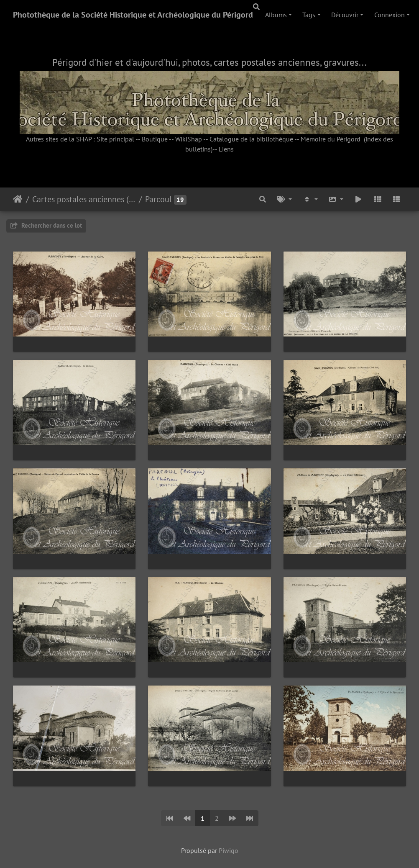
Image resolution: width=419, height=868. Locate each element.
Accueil (18, 199)
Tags (309, 15)
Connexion (390, 15)
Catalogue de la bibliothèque (251, 139)
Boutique (155, 139)
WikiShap (189, 139)
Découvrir (345, 15)
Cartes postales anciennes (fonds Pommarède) (84, 199)
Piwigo (229, 850)
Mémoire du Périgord (331, 139)
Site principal (115, 139)
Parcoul (158, 199)
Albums (276, 15)
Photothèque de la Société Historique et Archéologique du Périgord (133, 15)
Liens (226, 149)
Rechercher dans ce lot (46, 225)
